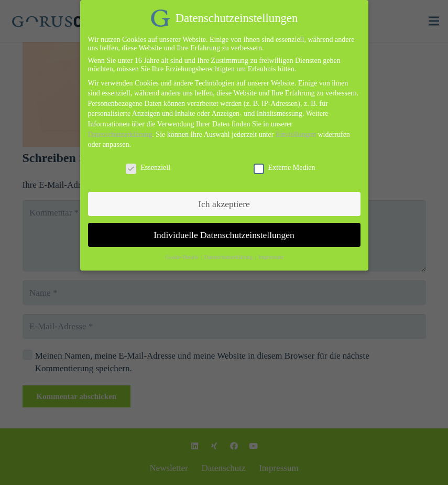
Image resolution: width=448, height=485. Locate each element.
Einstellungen (296, 129)
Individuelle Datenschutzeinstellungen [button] (224, 229)
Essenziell (148, 163)
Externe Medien (285, 163)
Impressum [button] (271, 252)
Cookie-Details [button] (182, 252)
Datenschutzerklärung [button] (229, 252)
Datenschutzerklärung (120, 129)
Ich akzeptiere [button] (224, 198)
